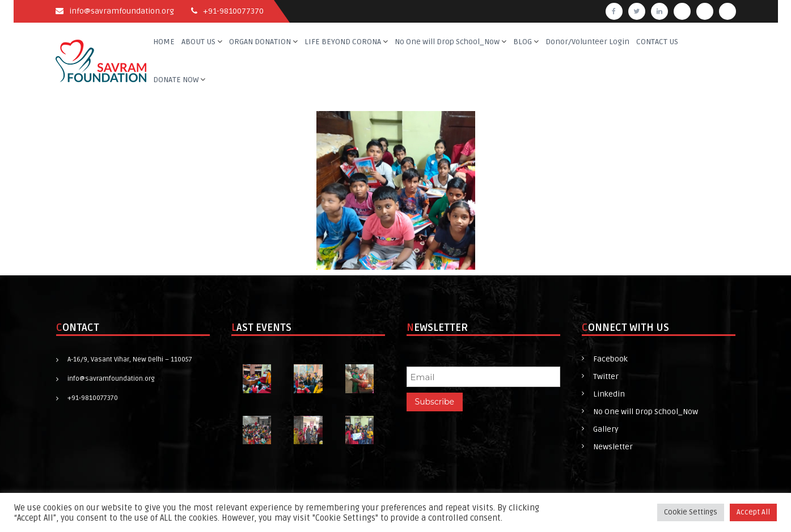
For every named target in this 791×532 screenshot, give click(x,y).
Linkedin (609, 394)
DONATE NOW (176, 80)
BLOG (523, 42)
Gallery (606, 429)
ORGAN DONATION (260, 42)
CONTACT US (657, 42)
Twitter (606, 376)
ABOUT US (198, 42)
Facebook (610, 359)
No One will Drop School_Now (447, 42)
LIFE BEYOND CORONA (343, 42)
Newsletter (613, 447)
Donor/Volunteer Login (587, 42)
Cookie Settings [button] (691, 512)
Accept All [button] (753, 512)
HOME (164, 42)
